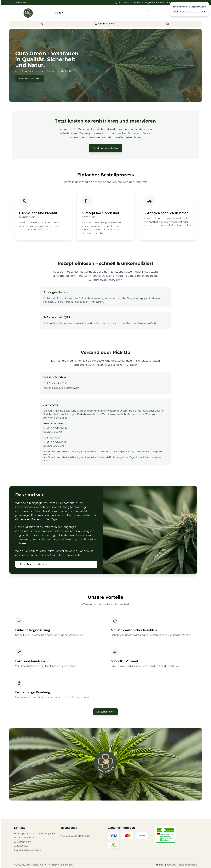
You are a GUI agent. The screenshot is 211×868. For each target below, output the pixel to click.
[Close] (206, 6)
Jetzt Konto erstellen (106, 148)
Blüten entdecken (30, 79)
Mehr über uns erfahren (33, 564)
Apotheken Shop (61, 555)
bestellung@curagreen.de (149, 3)
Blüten (59, 13)
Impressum (97, 302)
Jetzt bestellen (105, 712)
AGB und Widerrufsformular (75, 836)
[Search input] (165, 13)
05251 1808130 (123, 3)
